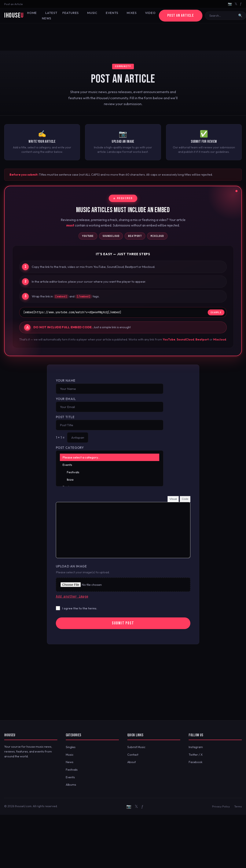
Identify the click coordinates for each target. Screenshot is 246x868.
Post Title (65, 417)
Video (150, 13)
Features (71, 13)
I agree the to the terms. (80, 608)
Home (32, 13)
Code (185, 499)
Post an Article (14, 4)
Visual (173, 499)
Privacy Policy (221, 806)
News (70, 762)
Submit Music (136, 747)
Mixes (132, 13)
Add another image (72, 597)
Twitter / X (196, 755)
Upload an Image (71, 566)
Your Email (66, 399)
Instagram (196, 747)
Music (92, 13)
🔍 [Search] (240, 16)
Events (112, 13)
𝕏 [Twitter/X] (236, 4)
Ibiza (110, 479)
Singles (71, 747)
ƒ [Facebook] (241, 4)
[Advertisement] (123, 37)
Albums (71, 785)
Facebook (196, 762)
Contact (133, 755)
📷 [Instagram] (230, 4)
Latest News (50, 16)
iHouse (14, 16)
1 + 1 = (60, 437)
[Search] (223, 16)
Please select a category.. (110, 457)
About (132, 762)
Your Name (66, 380)
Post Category (70, 448)
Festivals (110, 472)
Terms (238, 806)
